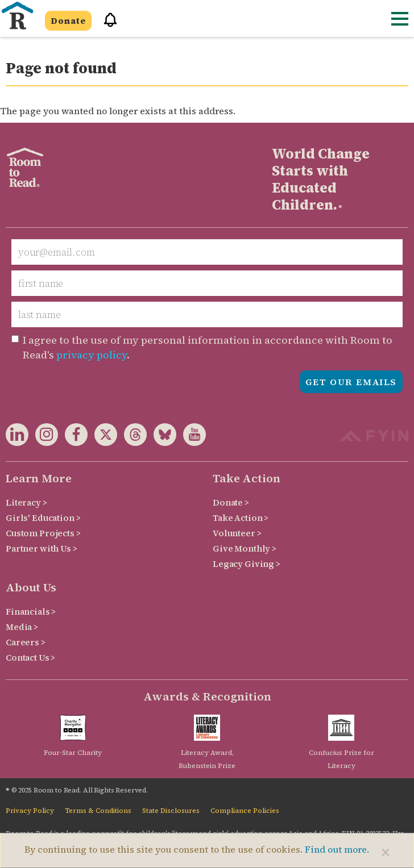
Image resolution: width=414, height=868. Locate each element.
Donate (68, 21)
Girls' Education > (43, 518)
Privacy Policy (30, 811)
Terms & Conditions (98, 811)
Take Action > (241, 518)
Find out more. (337, 849)
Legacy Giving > (247, 564)
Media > (22, 627)
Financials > (31, 612)
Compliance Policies (245, 811)
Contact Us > (30, 658)
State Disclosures (171, 811)
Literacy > (26, 502)
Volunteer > (237, 533)
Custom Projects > (43, 533)
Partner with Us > (42, 548)
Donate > (231, 502)
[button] (106, 25)
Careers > (26, 642)
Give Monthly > (245, 548)
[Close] (386, 852)
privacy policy (92, 355)
